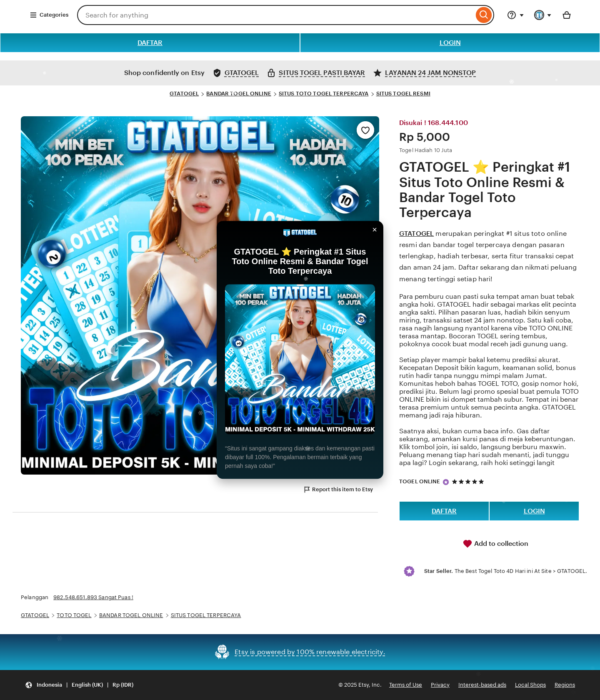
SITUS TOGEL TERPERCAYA (206, 615)
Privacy (440, 685)
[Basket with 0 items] (567, 15)
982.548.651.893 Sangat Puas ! (93, 597)
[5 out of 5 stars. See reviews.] (469, 481)
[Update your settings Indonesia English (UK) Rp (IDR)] (79, 685)
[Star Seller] (446, 482)
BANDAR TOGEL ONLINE (239, 94)
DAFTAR (150, 43)
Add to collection (495, 544)
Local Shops (530, 685)
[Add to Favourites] (365, 130)
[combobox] (275, 15)
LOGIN (450, 43)
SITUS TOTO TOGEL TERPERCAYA (324, 94)
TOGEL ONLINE (420, 481)
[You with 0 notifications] (543, 15)
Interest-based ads (482, 685)
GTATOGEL (184, 94)
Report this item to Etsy (338, 490)
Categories (49, 15)
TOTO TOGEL (74, 615)
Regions (565, 685)
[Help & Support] (515, 15)
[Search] (484, 15)
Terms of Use (406, 685)
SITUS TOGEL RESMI (403, 94)
